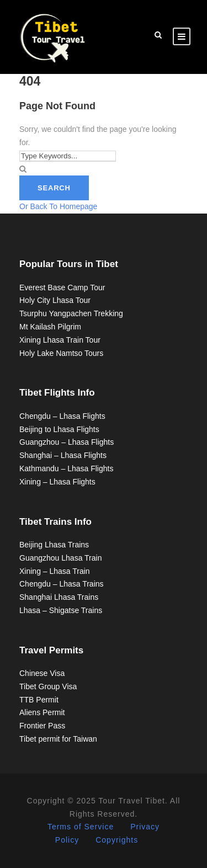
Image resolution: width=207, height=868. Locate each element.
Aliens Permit (42, 712)
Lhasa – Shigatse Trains (61, 610)
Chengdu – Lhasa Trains (62, 584)
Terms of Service (81, 827)
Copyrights (117, 840)
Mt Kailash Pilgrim (50, 327)
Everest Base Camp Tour (62, 287)
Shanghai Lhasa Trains (59, 597)
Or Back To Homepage (58, 206)
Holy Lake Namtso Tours (61, 353)
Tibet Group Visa (48, 686)
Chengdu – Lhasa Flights (62, 416)
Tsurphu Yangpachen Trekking (71, 313)
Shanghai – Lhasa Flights (63, 455)
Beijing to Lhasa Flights (59, 429)
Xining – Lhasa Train (55, 571)
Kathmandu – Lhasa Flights (66, 468)
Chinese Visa (42, 673)
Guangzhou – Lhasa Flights (67, 442)
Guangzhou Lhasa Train (60, 558)
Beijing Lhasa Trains (54, 545)
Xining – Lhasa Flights (57, 482)
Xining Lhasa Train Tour (60, 340)
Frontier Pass (42, 726)
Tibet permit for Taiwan (58, 739)
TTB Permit (39, 700)
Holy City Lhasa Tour (55, 300)
